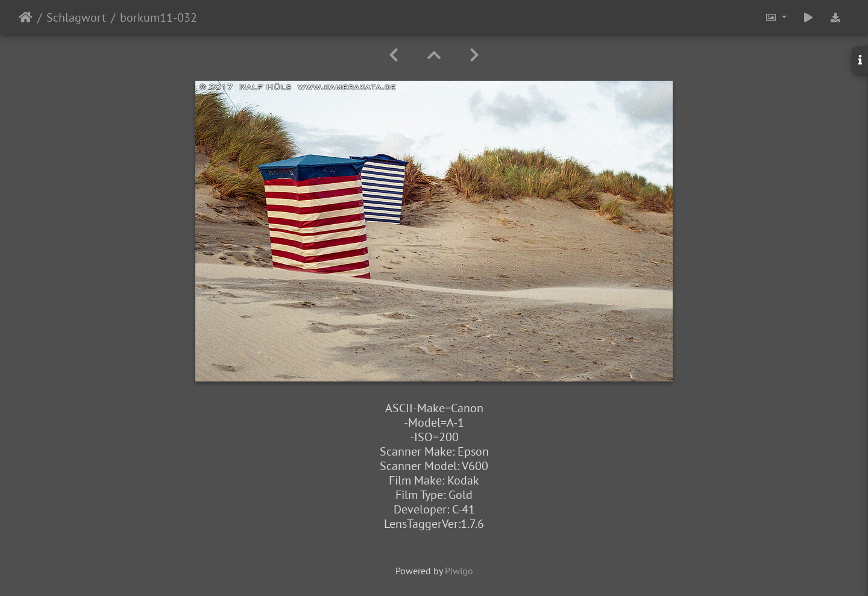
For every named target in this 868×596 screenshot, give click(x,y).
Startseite (26, 17)
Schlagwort (76, 17)
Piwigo (459, 571)
